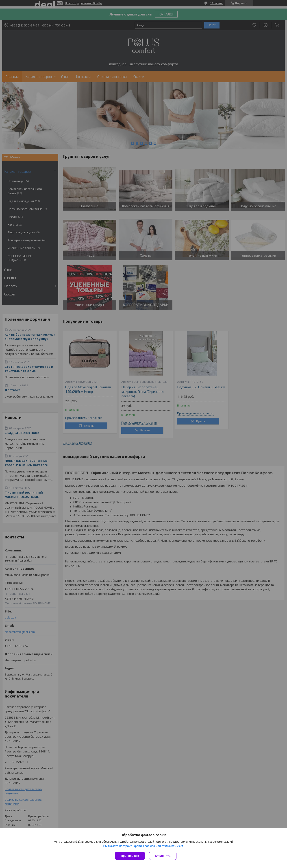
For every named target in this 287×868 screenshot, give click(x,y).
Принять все (130, 856)
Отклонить (163, 856)
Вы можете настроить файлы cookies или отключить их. (142, 846)
